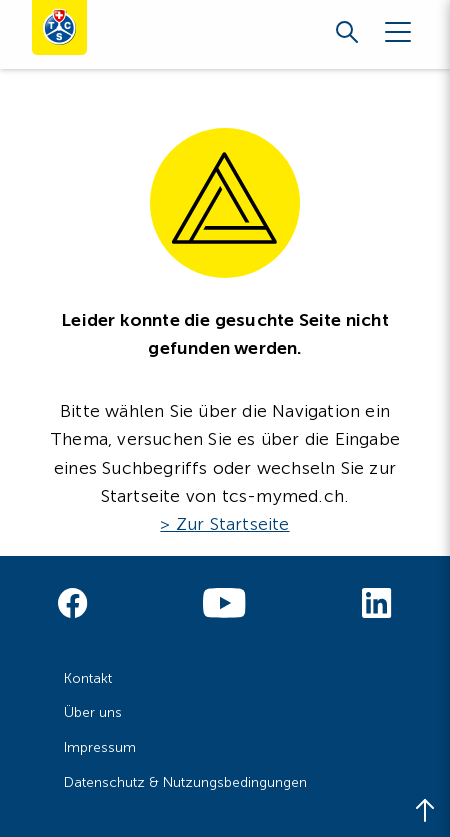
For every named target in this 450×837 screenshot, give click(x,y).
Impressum (100, 747)
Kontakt (88, 678)
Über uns (93, 712)
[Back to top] (425, 812)
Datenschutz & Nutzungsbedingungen (185, 782)
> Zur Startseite (224, 524)
